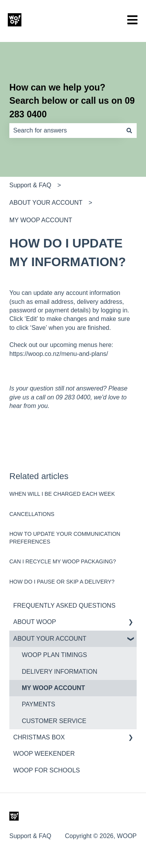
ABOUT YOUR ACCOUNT (46, 203)
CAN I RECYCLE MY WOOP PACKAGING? (63, 561)
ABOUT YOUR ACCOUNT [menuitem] (50, 639)
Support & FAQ (30, 185)
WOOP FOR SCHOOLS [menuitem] (47, 770)
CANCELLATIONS (32, 514)
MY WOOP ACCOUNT (41, 220)
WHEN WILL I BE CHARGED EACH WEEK (62, 494)
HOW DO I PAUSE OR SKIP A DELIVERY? (62, 582)
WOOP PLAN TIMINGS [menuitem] (54, 655)
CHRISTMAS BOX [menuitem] (39, 737)
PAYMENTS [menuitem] (39, 704)
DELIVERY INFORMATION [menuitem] (60, 672)
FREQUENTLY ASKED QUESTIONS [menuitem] (64, 606)
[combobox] (66, 131)
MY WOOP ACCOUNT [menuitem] (53, 688)
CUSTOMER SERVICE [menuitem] (54, 721)
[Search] (129, 131)
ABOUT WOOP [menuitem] (35, 622)
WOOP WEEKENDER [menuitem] (44, 754)
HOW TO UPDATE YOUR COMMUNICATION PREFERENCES (65, 538)
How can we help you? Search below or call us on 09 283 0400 (72, 101)
